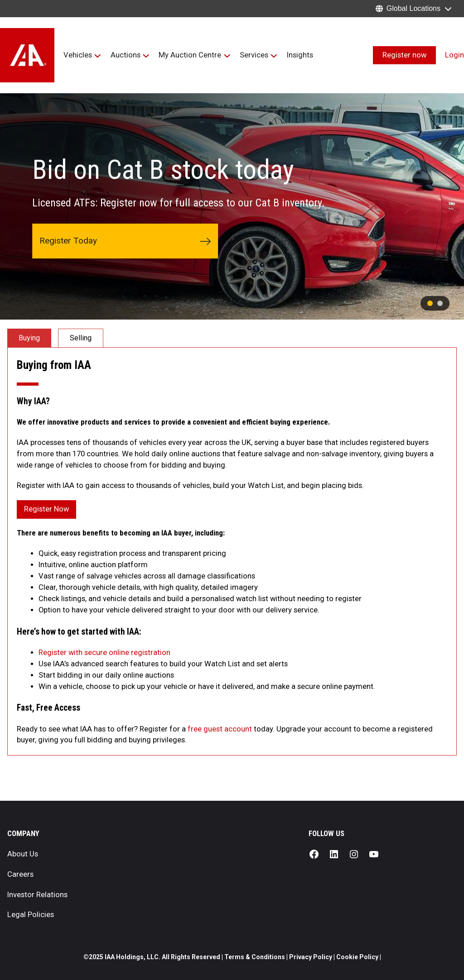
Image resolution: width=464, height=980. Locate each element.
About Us (23, 854)
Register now (404, 55)
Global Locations (413, 8)
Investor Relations (37, 895)
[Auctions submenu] (146, 55)
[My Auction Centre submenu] (227, 55)
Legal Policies (31, 915)
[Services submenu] (274, 55)
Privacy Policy (311, 957)
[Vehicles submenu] (98, 55)
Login (454, 55)
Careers (20, 874)
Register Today (125, 241)
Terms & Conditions (255, 957)
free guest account (220, 729)
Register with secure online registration (104, 653)
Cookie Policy (357, 957)
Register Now (46, 509)
